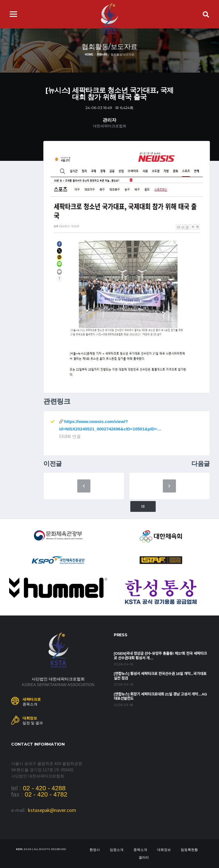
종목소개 (140, 850)
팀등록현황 (189, 850)
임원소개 (117, 850)
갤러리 (144, 857)
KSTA (19, 849)
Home (89, 55)
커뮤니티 (102, 55)
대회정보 (164, 850)
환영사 (95, 850)
